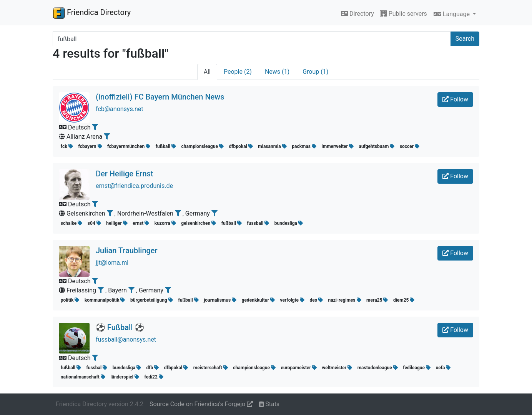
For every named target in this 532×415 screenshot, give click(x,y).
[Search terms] (252, 39)
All (207, 72)
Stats (269, 404)
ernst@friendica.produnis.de (134, 186)
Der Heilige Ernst (124, 174)
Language (452, 14)
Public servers (404, 14)
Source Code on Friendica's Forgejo (201, 404)
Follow (455, 99)
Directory (357, 14)
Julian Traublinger (127, 251)
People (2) (238, 72)
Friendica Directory (92, 13)
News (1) (277, 72)
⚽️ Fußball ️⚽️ (120, 327)
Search (465, 39)
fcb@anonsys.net (119, 109)
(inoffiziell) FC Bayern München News (160, 97)
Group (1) (315, 72)
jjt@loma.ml (112, 263)
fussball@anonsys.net (126, 339)
